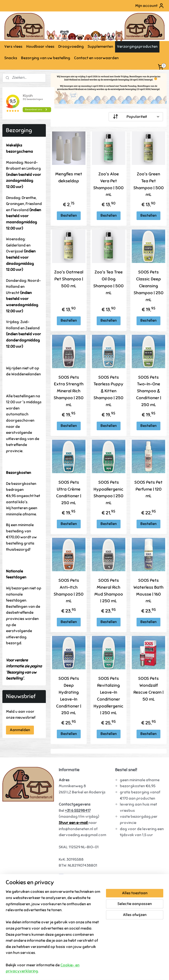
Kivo (10, 919)
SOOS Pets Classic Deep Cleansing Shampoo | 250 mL (149, 286)
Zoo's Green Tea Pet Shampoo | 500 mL (149, 184)
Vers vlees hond (20, 882)
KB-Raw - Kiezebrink (24, 938)
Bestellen (69, 215)
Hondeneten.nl (73, 876)
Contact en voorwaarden (96, 58)
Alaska (12, 907)
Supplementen (100, 47)
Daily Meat (16, 931)
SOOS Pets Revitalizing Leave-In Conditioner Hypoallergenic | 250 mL (109, 696)
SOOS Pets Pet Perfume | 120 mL (148, 489)
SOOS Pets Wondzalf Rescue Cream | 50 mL (148, 689)
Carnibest (15, 950)
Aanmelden (20, 730)
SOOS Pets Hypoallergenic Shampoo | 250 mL (109, 493)
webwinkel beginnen (95, 971)
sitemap (70, 971)
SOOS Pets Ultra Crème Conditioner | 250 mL (69, 493)
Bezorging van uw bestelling (46, 58)
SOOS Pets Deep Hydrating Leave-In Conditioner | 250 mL (69, 696)
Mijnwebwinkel (132, 971)
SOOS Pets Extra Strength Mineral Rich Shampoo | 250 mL (69, 391)
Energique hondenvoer (26, 889)
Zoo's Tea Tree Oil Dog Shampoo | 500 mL (109, 283)
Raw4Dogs (16, 943)
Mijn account (150, 6)
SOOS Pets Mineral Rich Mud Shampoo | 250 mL (109, 591)
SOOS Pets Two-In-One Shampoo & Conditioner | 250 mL (149, 391)
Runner (12, 901)
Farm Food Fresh (21, 895)
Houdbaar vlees (40, 47)
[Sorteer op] (136, 117)
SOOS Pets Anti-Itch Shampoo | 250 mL (69, 591)
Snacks (11, 58)
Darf (10, 913)
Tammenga (16, 925)
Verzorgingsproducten (137, 47)
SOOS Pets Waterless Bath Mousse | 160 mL (148, 591)
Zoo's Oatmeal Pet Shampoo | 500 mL (69, 279)
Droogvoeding (71, 47)
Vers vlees (13, 47)
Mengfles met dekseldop (69, 177)
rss (79, 971)
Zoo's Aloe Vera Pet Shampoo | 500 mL (109, 184)
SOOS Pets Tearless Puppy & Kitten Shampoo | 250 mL (109, 391)
